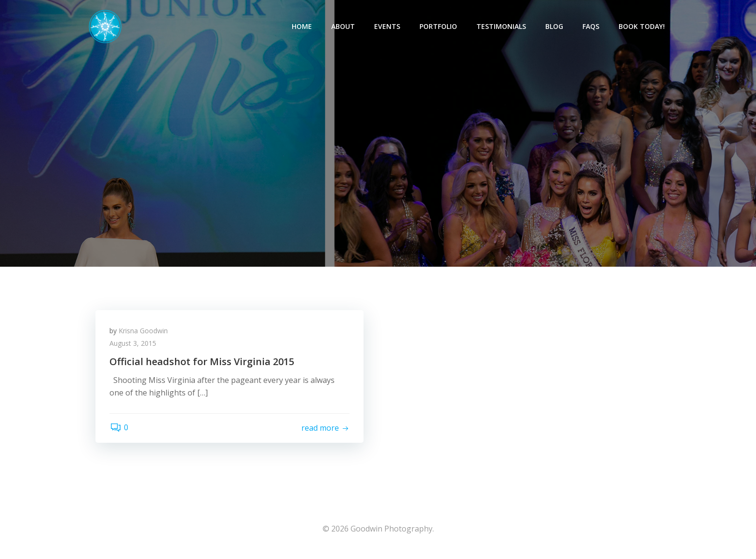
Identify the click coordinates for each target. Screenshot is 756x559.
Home (302, 27)
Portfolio (439, 27)
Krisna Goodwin (144, 332)
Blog (555, 27)
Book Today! (642, 27)
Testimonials (502, 27)
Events (388, 27)
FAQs (591, 27)
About (344, 27)
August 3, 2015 (133, 345)
